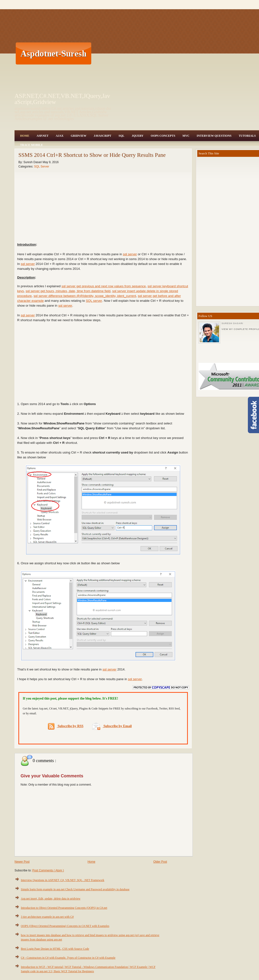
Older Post (160, 862)
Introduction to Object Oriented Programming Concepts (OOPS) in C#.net (64, 908)
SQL (122, 136)
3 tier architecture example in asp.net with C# (47, 917)
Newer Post (22, 862)
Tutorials (247, 136)
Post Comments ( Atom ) (48, 870)
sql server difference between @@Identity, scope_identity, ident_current (85, 296)
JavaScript (103, 136)
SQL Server (42, 167)
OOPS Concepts (163, 136)
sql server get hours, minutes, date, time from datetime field (68, 291)
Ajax (60, 136)
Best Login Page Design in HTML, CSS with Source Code (55, 949)
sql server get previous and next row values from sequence (104, 286)
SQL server (94, 301)
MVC (186, 136)
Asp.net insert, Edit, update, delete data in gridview (51, 899)
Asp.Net (42, 136)
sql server (130, 254)
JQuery (138, 136)
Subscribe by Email (112, 726)
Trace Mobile (31, 145)
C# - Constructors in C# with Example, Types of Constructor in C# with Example (68, 958)
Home (25, 136)
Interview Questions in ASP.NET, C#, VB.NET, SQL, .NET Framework (63, 880)
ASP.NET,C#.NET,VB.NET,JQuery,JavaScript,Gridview (62, 99)
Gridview (79, 136)
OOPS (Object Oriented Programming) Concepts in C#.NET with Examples (65, 926)
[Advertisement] (161, 53)
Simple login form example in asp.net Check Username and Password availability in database (75, 889)
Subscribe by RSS (66, 726)
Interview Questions (214, 136)
